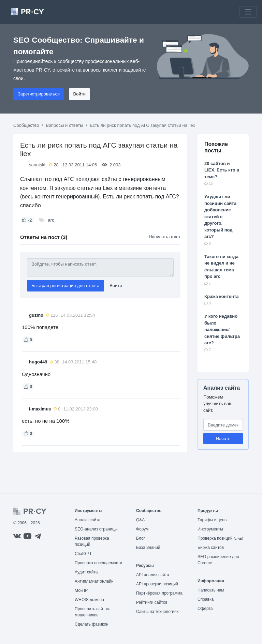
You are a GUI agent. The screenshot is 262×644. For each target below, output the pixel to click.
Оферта (205, 609)
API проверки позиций (157, 584)
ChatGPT (83, 554)
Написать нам (211, 590)
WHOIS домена (89, 600)
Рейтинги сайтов (152, 602)
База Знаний (148, 548)
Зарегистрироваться (39, 94)
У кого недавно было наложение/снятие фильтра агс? (222, 330)
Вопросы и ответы (64, 125)
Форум (142, 529)
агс (51, 220)
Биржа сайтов (211, 548)
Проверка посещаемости (98, 563)
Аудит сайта (86, 572)
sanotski (37, 165)
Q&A (140, 520)
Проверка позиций (220, 538)
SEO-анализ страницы (96, 529)
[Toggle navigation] (248, 12)
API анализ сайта (153, 575)
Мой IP (81, 590)
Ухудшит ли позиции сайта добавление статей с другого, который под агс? (220, 216)
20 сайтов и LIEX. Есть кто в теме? (222, 170)
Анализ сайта (222, 388)
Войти (79, 94)
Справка (206, 599)
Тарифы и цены (212, 520)
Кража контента (222, 296)
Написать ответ (165, 237)
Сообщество (26, 125)
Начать (223, 439)
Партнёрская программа (159, 593)
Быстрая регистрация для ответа (65, 286)
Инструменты (210, 529)
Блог (141, 538)
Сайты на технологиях (157, 612)
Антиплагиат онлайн (94, 581)
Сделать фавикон (92, 624)
